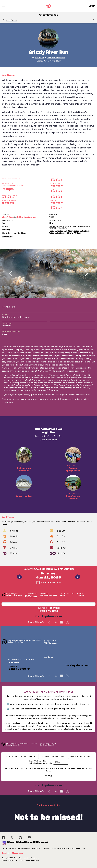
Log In (92, 6)
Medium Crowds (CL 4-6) (53, 756)
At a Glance (11, 20)
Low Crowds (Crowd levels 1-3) (21, 756)
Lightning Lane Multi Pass (14, 233)
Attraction (40, 58)
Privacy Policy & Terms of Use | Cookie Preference (21, 861)
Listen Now (13, 853)
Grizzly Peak (8, 217)
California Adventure (56, 58)
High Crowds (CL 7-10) (81, 756)
